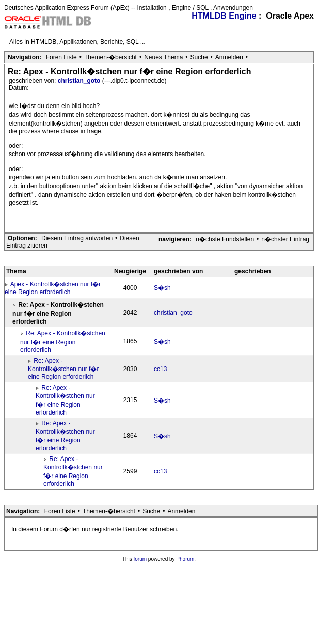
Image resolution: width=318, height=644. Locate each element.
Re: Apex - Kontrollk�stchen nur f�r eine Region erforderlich (63, 342)
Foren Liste (61, 57)
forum (140, 559)
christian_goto (80, 81)
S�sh (162, 288)
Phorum (185, 559)
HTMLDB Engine (224, 16)
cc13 (160, 369)
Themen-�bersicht (110, 57)
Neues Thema (163, 57)
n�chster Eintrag (285, 239)
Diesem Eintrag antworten (77, 238)
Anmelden (229, 57)
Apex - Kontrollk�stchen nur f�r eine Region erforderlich (53, 288)
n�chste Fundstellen (225, 239)
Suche (199, 57)
